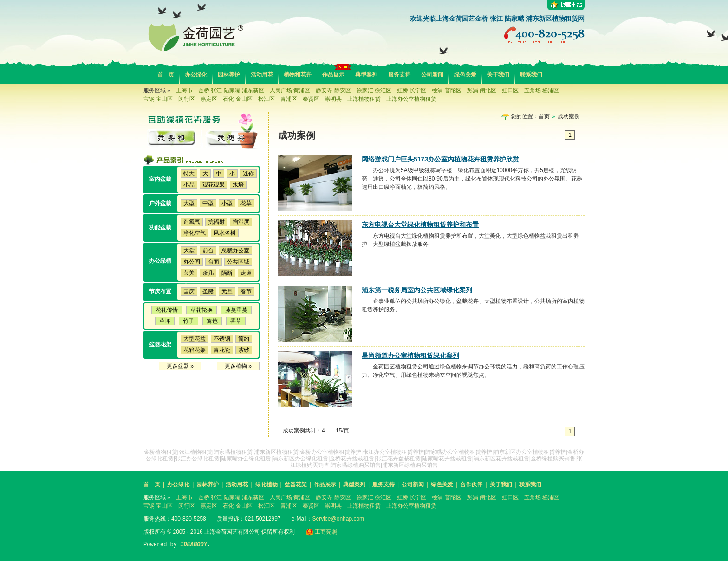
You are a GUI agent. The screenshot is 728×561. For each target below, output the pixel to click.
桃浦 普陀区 (446, 90)
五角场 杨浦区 (542, 90)
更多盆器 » (180, 366)
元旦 (227, 291)
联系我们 (531, 75)
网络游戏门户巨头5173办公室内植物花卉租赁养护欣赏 (440, 159)
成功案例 (569, 116)
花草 (246, 203)
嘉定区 (209, 99)
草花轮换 (201, 310)
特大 (189, 174)
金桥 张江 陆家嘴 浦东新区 (231, 90)
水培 (238, 185)
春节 (246, 291)
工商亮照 (322, 532)
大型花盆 (195, 339)
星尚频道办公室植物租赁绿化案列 (410, 355)
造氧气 (192, 222)
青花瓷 (222, 350)
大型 (189, 203)
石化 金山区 (237, 99)
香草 (236, 321)
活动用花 (262, 75)
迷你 (248, 174)
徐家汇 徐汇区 (374, 90)
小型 (227, 203)
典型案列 (366, 75)
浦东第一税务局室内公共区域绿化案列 (417, 290)
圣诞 (208, 291)
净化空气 (195, 233)
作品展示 (333, 75)
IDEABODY (194, 545)
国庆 (189, 291)
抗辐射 (216, 222)
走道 (246, 273)
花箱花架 (195, 350)
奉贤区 (311, 99)
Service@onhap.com (338, 519)
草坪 (165, 321)
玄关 (189, 273)
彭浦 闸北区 (482, 90)
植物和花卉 (298, 75)
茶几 (208, 273)
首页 (544, 116)
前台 (208, 251)
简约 (244, 339)
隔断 (227, 273)
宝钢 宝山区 (158, 99)
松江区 (266, 99)
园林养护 (229, 75)
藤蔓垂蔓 (236, 310)
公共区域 (238, 262)
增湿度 (241, 222)
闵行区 (187, 99)
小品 (189, 185)
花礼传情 (167, 310)
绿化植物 (266, 484)
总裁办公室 (235, 251)
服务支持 (399, 75)
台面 (214, 262)
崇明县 (333, 99)
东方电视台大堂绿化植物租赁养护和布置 (420, 225)
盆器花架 (296, 484)
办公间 (192, 262)
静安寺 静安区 (333, 90)
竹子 (188, 321)
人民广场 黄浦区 (290, 90)
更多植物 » (238, 366)
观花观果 (214, 185)
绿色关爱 (465, 75)
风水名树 (225, 233)
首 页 (166, 75)
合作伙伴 (471, 484)
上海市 (184, 90)
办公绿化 (196, 75)
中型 (208, 203)
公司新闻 (432, 75)
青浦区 (289, 99)
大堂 (189, 251)
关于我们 (498, 75)
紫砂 (244, 350)
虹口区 (510, 90)
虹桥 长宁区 (412, 90)
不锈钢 (222, 339)
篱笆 (212, 321)
